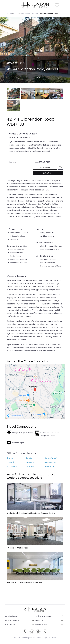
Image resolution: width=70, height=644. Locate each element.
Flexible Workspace (43, 616)
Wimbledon (49, 466)
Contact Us (10, 625)
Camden (29, 458)
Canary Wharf (51, 458)
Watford (35, 13)
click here (51, 351)
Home (9, 13)
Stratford (30, 466)
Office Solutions (12, 620)
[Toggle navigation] (14, 5)
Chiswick (10, 462)
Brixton (10, 458)
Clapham (30, 462)
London (16, 13)
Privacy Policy (41, 625)
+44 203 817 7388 (42, 162)
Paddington (12, 466)
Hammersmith (51, 462)
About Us (39, 620)
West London (25, 13)
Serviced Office (12, 616)
